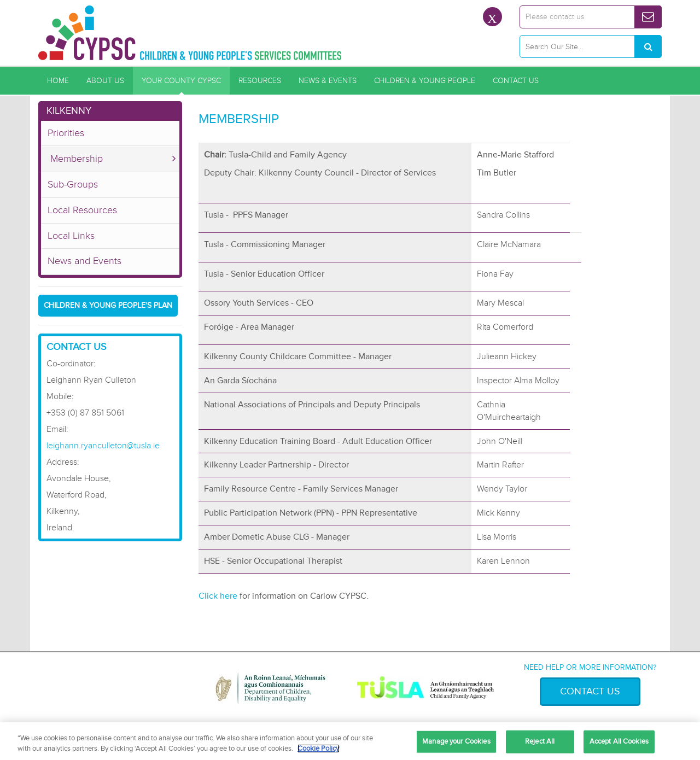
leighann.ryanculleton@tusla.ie (103, 446)
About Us (105, 81)
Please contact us (555, 17)
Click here (218, 596)
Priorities (66, 133)
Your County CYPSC (181, 81)
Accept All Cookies (619, 741)
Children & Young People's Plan (108, 305)
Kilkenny (69, 110)
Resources (260, 81)
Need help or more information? (590, 667)
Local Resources (82, 210)
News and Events (84, 261)
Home (58, 81)
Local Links (71, 236)
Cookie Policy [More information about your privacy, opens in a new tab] (318, 749)
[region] (350, 741)
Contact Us (516, 81)
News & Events (328, 81)
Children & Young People (425, 81)
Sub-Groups (73, 184)
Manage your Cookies (456, 741)
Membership (77, 159)
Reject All (540, 741)
